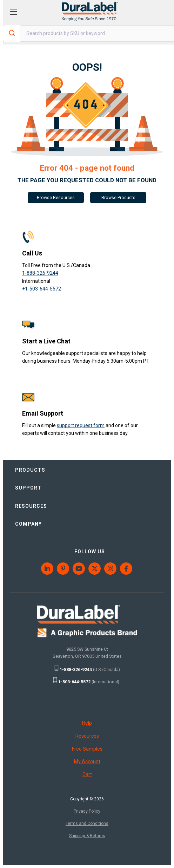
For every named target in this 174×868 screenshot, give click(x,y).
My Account (87, 761)
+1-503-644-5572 (42, 289)
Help (87, 723)
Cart (87, 774)
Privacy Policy (87, 811)
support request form (81, 425)
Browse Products (118, 197)
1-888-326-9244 (40, 273)
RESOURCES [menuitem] (31, 506)
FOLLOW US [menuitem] (90, 552)
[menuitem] (48, 569)
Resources (87, 736)
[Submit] (11, 34)
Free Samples (87, 749)
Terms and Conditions (87, 823)
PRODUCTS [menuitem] (30, 470)
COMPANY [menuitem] (28, 524)
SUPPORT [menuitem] (28, 488)
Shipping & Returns (87, 836)
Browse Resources (56, 197)
